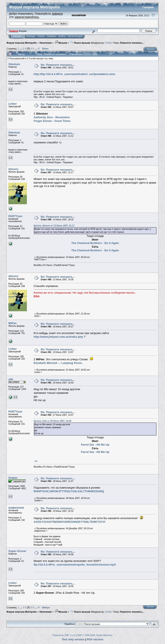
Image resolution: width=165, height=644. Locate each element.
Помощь (31, 36)
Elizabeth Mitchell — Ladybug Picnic (58, 363)
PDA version (95, 639)
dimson (13, 169)
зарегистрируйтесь (27, 17)
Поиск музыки (80, 43)
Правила (52, 36)
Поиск (41, 36)
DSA (107, 43)
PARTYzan (15, 216)
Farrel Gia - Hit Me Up (95, 445)
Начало (17, 36)
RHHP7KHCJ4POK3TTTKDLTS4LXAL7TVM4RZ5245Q (69, 491)
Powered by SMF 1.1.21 (64, 635)
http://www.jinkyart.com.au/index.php (58, 337)
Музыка (61, 43)
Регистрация (75, 36)
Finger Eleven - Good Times (52, 121)
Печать (151, 49)
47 (39, 48)
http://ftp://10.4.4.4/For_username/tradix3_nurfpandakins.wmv (75, 74)
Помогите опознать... (132, 43)
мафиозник (16, 508)
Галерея (148, 7)
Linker (13, 104)
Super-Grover (17, 551)
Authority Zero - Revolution (52, 117)
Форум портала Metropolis (22, 43)
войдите (57, 14)
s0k (11, 379)
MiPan (12, 323)
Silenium (14, 64)
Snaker (13, 478)
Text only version (73, 639)
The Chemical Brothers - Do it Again (95, 243)
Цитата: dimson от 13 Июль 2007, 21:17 (54, 226)
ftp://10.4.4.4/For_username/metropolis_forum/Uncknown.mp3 (75, 565)
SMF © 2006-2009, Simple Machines (95, 635)
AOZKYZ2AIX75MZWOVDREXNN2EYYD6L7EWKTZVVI (70, 522)
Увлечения (45, 43)
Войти (62, 36)
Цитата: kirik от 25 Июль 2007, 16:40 (53, 421)
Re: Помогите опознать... (58, 65)
